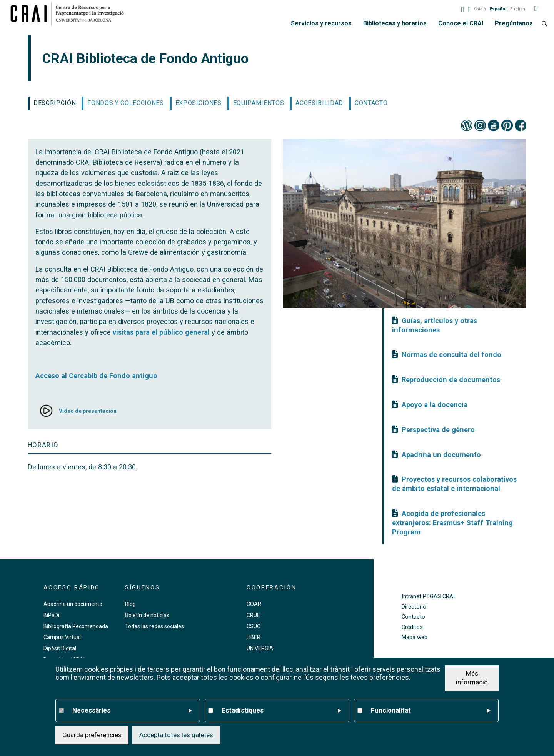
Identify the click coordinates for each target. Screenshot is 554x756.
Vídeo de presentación (88, 411)
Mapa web (415, 637)
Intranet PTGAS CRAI (428, 597)
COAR (254, 604)
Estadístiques (281, 711)
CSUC (254, 626)
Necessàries (132, 711)
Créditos (412, 627)
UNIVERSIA (260, 648)
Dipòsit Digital (60, 648)
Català (480, 9)
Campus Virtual (62, 637)
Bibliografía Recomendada (76, 626)
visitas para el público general (161, 332)
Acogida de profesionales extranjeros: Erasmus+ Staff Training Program (452, 523)
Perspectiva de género (438, 430)
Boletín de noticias (147, 615)
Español (498, 9)
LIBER (254, 637)
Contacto (413, 617)
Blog (130, 604)
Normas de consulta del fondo (451, 355)
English (518, 9)
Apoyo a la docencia (435, 405)
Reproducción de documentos (451, 380)
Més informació (472, 678)
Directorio (414, 607)
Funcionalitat (431, 711)
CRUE (253, 615)
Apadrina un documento (441, 455)
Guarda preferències (92, 735)
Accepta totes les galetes (176, 735)
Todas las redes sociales (154, 626)
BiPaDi (51, 615)
